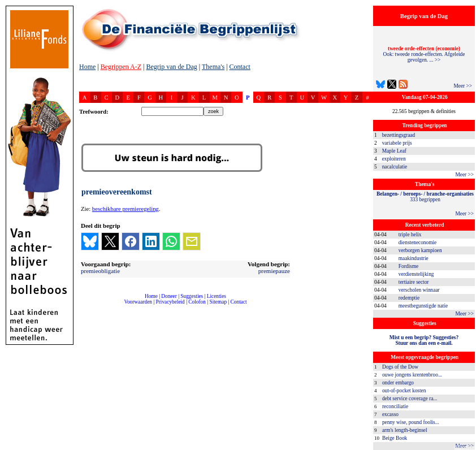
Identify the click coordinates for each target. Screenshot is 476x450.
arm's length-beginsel (405, 430)
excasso (390, 414)
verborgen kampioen (420, 250)
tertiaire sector (414, 282)
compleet (85, 306)
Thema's (213, 67)
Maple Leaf (394, 151)
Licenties (217, 296)
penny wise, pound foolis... (411, 422)
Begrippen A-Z (121, 67)
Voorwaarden (138, 302)
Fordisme (408, 266)
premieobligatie (100, 271)
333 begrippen (425, 197)
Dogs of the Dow (400, 367)
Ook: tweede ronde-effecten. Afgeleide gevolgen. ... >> (424, 54)
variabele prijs (397, 143)
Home (87, 67)
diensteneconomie (417, 243)
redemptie (409, 298)
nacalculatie (395, 167)
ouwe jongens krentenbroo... (412, 375)
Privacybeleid (170, 302)
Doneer (169, 296)
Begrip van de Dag (171, 67)
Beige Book (395, 438)
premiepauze (274, 271)
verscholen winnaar (419, 290)
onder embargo (398, 383)
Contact (240, 67)
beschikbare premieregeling (126, 209)
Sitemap (218, 302)
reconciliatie (395, 406)
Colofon (197, 302)
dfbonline (465, 447)
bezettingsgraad (399, 135)
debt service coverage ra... (410, 399)
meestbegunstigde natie (423, 306)
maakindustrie (414, 258)
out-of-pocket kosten (404, 391)
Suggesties (192, 296)
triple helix (410, 235)
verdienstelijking (416, 274)
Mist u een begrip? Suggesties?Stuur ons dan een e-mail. (424, 340)
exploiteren (394, 159)
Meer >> (463, 86)
